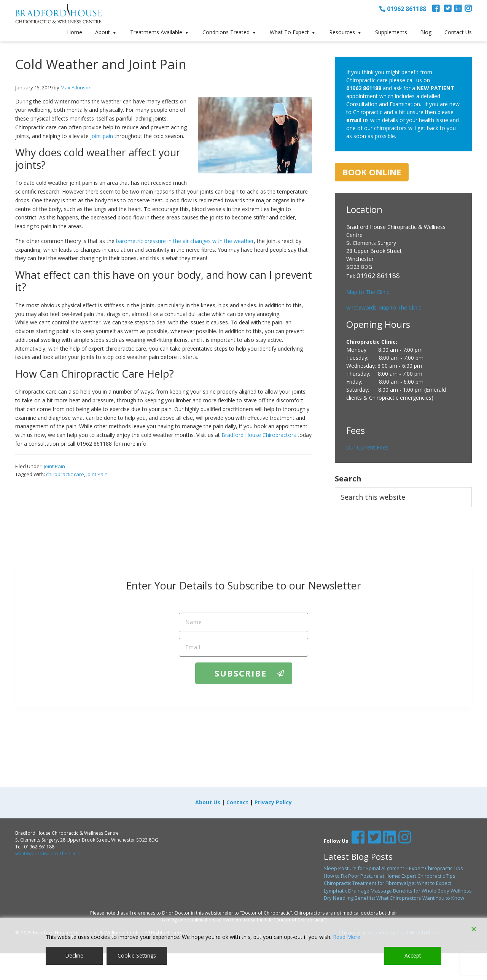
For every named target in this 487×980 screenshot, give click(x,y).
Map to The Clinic (368, 292)
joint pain (102, 136)
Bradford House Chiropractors (259, 435)
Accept (413, 955)
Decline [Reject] (74, 955)
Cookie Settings (137, 955)
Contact (237, 802)
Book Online (372, 172)
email (354, 120)
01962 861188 (403, 9)
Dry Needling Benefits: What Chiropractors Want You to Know (394, 898)
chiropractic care (65, 474)
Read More (347, 937)
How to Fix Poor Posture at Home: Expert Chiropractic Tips (390, 876)
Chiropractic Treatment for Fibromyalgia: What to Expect (388, 883)
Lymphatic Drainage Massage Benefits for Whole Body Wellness (398, 891)
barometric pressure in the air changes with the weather (185, 241)
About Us (208, 802)
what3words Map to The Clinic (384, 307)
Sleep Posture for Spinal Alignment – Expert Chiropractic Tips (393, 868)
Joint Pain (54, 466)
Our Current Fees (367, 447)
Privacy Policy (273, 802)
